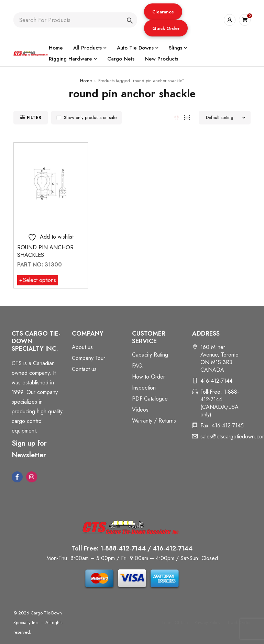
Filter (34, 117)
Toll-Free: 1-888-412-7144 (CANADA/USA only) (220, 403)
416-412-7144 (216, 381)
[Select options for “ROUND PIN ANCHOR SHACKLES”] (38, 280)
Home (86, 81)
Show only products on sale (90, 117)
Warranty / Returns (154, 421)
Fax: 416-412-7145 (222, 425)
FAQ (137, 366)
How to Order (148, 377)
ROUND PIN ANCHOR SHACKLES (45, 251)
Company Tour (89, 358)
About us (82, 347)
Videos (140, 410)
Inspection (144, 388)
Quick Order (166, 28)
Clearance (163, 12)
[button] (163, 12)
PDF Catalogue (150, 399)
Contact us (84, 369)
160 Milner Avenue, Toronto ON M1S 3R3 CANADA (219, 358)
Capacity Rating (150, 355)
